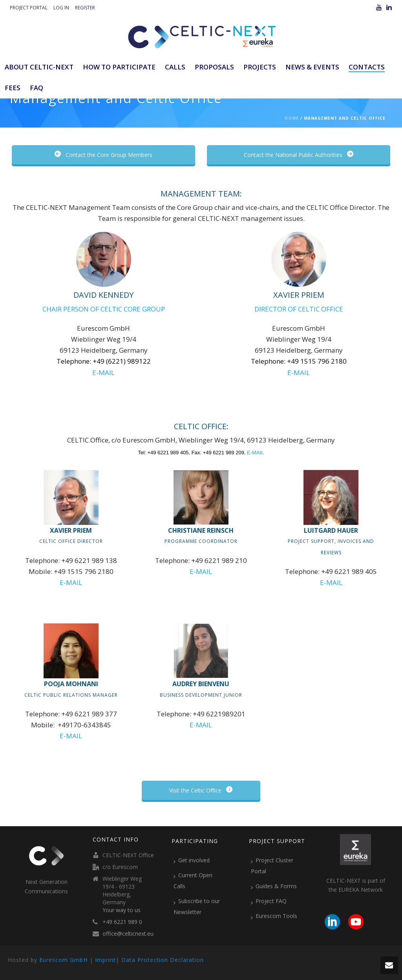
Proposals (214, 67)
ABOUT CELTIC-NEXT (39, 67)
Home (292, 118)
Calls (175, 67)
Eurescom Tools (274, 916)
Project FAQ (269, 901)
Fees (13, 88)
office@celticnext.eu (128, 934)
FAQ (37, 88)
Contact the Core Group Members (103, 155)
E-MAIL (103, 373)
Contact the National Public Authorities (299, 155)
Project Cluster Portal (272, 866)
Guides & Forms (274, 886)
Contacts (367, 67)
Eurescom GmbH (63, 960)
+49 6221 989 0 (122, 922)
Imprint (105, 960)
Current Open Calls (193, 881)
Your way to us (122, 910)
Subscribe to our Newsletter (197, 906)
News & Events (312, 67)
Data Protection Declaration (163, 960)
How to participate (119, 67)
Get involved (192, 860)
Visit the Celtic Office (201, 790)
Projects (260, 67)
